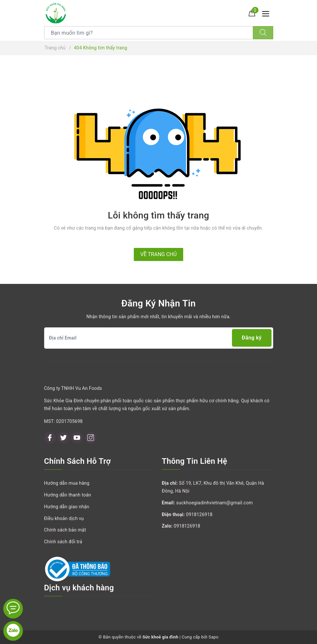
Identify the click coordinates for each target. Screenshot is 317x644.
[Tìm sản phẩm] (149, 33)
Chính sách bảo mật (65, 530)
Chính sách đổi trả (63, 542)
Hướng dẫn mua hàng (67, 483)
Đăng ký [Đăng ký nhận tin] (251, 338)
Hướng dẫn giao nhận (67, 507)
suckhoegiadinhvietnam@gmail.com (215, 503)
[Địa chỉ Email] (159, 338)
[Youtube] (77, 438)
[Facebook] (50, 438)
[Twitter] (63, 438)
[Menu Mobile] (267, 13)
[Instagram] (91, 438)
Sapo (213, 637)
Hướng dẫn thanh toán (68, 495)
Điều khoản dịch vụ (64, 518)
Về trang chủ (158, 254)
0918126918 (199, 514)
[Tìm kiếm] (263, 33)
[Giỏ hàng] (252, 13)
